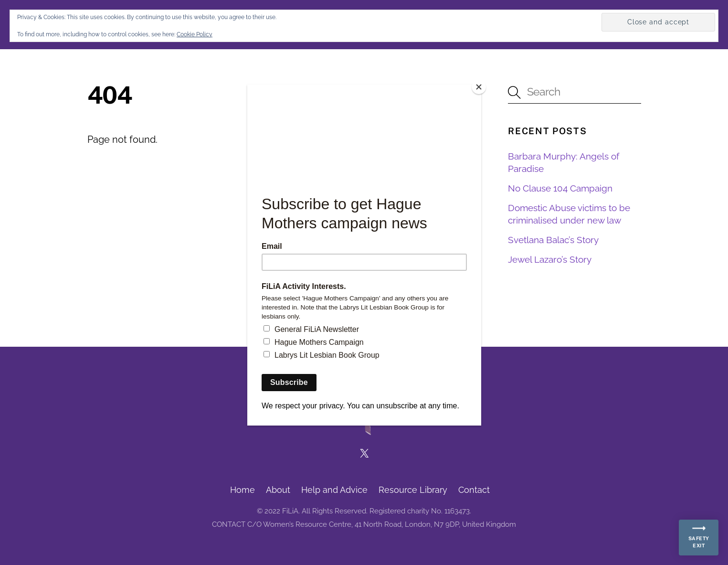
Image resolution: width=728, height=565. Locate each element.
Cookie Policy (195, 34)
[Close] (479, 87)
